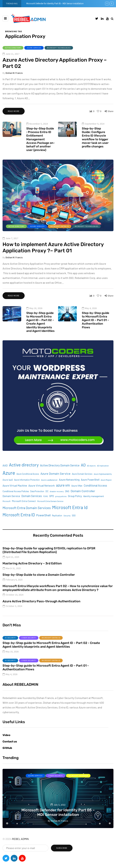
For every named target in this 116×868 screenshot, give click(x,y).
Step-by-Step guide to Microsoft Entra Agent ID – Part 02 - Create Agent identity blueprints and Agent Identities (40, 330)
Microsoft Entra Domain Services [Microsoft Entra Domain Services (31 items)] (27, 516)
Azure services (34, 48)
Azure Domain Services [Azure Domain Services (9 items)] (82, 482)
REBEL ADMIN (20, 839)
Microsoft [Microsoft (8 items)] (7, 510)
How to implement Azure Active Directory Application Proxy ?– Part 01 (53, 265)
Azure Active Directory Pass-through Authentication (41, 610)
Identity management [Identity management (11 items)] (94, 505)
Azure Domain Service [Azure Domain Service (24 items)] (55, 482)
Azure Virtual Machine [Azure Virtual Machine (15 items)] (15, 494)
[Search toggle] (112, 19)
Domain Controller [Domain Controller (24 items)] (83, 499)
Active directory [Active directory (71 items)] (24, 473)
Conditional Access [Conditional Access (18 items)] (95, 494)
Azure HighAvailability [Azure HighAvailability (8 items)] (103, 483)
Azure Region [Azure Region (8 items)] (106, 488)
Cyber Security (29, 646)
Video (6, 735)
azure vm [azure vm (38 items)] (63, 494)
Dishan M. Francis (14, 73)
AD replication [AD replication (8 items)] (103, 474)
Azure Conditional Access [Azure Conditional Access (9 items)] (28, 482)
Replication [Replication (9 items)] (57, 524)
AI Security (10, 646)
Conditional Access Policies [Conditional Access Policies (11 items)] (16, 500)
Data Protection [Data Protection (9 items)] (37, 500)
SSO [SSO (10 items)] (74, 524)
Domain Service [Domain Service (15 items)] (11, 504)
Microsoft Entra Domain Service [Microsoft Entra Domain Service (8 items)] (50, 510)
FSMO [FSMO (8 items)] (46, 505)
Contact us (10, 741)
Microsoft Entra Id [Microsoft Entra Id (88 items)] (70, 516)
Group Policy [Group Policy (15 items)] (75, 504)
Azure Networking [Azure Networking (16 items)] (69, 488)
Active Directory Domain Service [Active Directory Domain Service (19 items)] (60, 474)
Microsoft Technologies (59, 48)
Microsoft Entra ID (60, 243)
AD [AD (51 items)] (83, 473)
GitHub (7, 748)
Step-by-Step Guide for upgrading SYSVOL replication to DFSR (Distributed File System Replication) (49, 559)
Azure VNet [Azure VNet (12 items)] (77, 494)
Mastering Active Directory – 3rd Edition (32, 572)
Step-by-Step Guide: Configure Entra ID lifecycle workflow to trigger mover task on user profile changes (95, 146)
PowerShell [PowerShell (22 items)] (43, 524)
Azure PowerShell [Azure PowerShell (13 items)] (90, 488)
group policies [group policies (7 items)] (61, 505)
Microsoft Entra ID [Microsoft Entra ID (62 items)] (19, 523)
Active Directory (13, 48)
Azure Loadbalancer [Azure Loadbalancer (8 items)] (49, 488)
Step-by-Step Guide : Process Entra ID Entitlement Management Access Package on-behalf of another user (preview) (41, 148)
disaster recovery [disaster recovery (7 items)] (57, 500)
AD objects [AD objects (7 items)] (91, 474)
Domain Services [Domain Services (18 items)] (32, 504)
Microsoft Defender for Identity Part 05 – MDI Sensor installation (55, 3)
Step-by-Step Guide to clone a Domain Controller (39, 583)
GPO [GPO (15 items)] (52, 504)
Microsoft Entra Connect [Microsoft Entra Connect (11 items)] (24, 510)
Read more (14, 111)
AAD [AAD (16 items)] (5, 474)
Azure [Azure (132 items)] (9, 481)
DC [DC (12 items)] (47, 500)
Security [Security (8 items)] (67, 524)
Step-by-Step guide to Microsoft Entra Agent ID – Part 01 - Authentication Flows (96, 329)
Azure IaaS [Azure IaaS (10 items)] (8, 488)
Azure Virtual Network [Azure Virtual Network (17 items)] (42, 494)
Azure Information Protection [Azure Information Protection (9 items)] (27, 488)
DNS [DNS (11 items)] (67, 500)
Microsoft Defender (78, 776)
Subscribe (62, 848)
